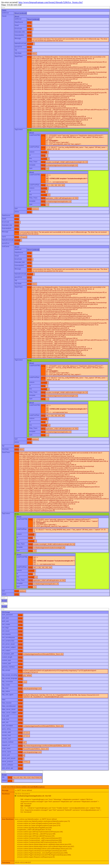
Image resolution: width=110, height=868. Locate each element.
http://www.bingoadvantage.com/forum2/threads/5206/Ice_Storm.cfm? (51, 2)
